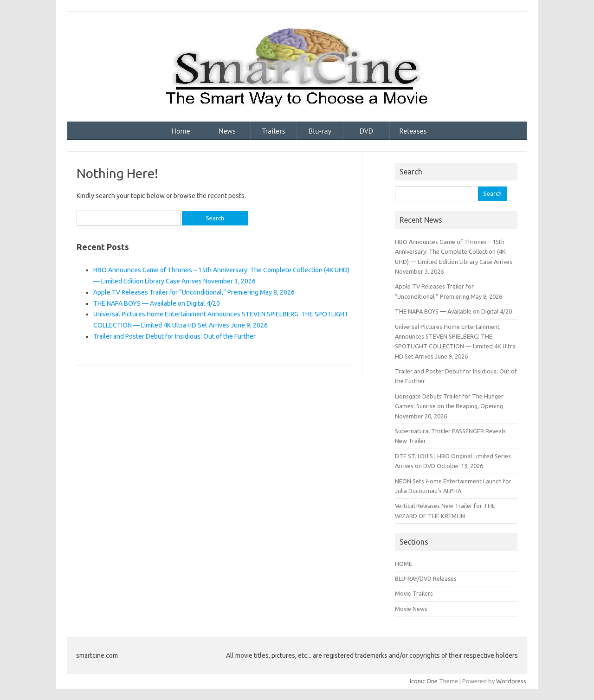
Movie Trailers (414, 593)
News (227, 131)
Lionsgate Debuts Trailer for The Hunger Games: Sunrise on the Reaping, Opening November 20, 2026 (449, 406)
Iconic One (424, 681)
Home (181, 131)
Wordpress (511, 681)
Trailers (274, 131)
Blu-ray (320, 131)
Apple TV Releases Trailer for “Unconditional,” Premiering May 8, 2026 (194, 292)
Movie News (411, 609)
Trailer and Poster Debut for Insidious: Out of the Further (174, 336)
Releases (413, 131)
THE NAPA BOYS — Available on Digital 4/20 (157, 303)
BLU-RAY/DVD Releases (426, 578)
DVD (367, 131)
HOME (404, 564)
